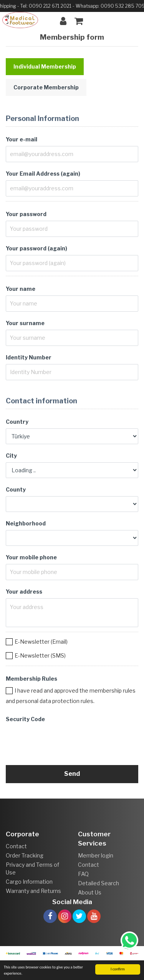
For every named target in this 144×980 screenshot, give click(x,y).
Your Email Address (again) (43, 174)
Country (17, 422)
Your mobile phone (31, 557)
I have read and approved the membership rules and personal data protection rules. (71, 696)
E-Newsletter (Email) (41, 642)
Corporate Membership (46, 87)
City (11, 456)
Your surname (25, 323)
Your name (21, 289)
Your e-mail (22, 139)
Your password (26, 214)
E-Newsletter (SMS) (40, 655)
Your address (24, 592)
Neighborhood (26, 523)
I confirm (118, 969)
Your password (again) (36, 248)
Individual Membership (45, 66)
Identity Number (29, 357)
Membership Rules (31, 679)
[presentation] (64, 741)
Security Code (25, 719)
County (16, 489)
